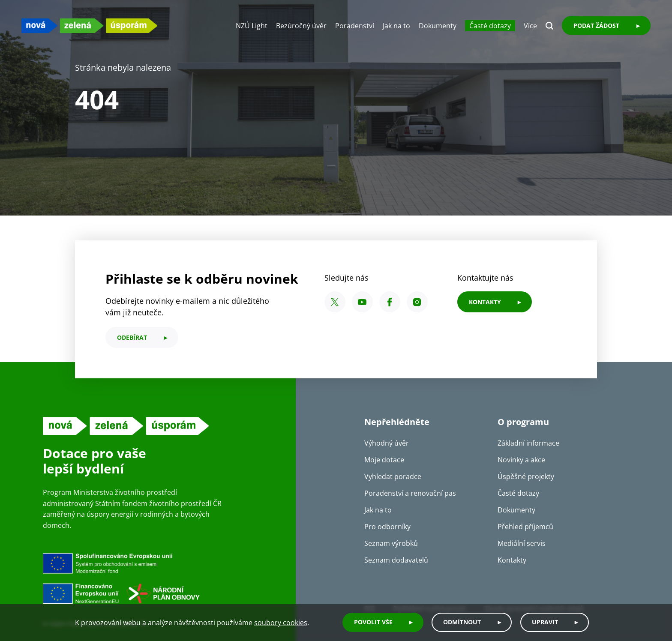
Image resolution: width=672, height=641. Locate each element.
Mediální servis (522, 543)
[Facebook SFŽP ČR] (390, 302)
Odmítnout (461, 623)
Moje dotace (384, 460)
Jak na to (396, 26)
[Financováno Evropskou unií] (161, 578)
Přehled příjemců (525, 527)
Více (530, 26)
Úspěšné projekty (526, 476)
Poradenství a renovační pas (410, 493)
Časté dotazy (490, 26)
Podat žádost (596, 25)
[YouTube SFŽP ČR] (362, 302)
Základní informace (528, 443)
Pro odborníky (387, 527)
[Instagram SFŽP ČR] (417, 302)
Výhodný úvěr (387, 443)
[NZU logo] (90, 25)
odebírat (132, 337)
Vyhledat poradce (393, 476)
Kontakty (512, 560)
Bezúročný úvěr (301, 26)
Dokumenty (438, 26)
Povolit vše (371, 623)
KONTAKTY (485, 302)
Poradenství (355, 26)
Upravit (544, 623)
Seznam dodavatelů (396, 560)
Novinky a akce (521, 460)
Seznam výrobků (391, 543)
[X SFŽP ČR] (335, 302)
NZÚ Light (252, 26)
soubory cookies (281, 623)
